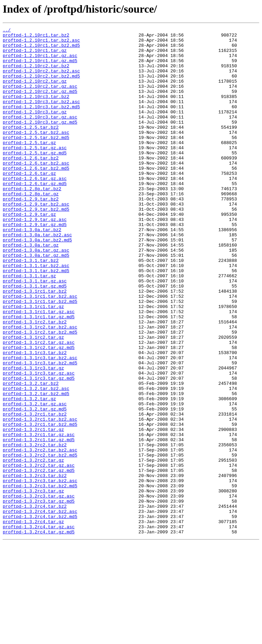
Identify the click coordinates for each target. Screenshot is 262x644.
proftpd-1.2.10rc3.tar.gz (35, 129)
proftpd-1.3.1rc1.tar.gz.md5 (39, 375)
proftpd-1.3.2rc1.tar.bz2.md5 (40, 504)
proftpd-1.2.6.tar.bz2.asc (36, 191)
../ (7, 31)
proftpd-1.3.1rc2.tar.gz (33, 400)
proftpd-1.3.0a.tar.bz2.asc (37, 277)
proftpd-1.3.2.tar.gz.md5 (35, 486)
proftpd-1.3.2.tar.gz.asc (35, 479)
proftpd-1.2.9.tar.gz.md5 (35, 264)
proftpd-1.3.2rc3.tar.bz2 (35, 565)
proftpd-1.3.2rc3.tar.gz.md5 (39, 596)
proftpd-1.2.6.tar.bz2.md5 (36, 197)
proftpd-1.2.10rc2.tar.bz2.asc (41, 80)
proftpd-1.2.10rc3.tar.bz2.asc (41, 117)
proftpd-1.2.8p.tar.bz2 (32, 221)
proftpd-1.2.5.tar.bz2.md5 (36, 160)
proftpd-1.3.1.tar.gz (29, 326)
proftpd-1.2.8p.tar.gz (31, 227)
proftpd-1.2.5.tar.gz (29, 166)
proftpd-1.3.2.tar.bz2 (31, 455)
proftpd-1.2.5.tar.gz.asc (35, 172)
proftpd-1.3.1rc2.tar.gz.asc (39, 406)
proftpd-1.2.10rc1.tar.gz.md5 (40, 68)
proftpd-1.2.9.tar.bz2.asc (36, 240)
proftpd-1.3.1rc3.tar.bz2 (35, 418)
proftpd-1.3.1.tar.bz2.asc (36, 313)
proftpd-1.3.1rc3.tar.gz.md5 (39, 449)
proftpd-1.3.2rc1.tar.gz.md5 (39, 522)
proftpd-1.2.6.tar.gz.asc (35, 209)
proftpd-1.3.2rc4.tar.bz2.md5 (40, 615)
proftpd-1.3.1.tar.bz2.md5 (36, 320)
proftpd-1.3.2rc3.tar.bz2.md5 (40, 578)
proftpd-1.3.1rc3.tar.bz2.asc (40, 424)
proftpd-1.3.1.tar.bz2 (31, 307)
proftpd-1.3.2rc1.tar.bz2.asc (40, 498)
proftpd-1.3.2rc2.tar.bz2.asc (40, 535)
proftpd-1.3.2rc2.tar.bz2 (35, 529)
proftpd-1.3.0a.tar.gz (31, 289)
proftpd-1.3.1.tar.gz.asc (35, 332)
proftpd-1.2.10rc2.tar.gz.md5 (40, 104)
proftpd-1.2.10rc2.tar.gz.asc (40, 98)
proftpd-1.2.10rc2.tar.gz (35, 92)
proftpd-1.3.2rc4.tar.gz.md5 (39, 633)
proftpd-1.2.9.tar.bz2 (31, 234)
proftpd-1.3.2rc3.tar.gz (33, 584)
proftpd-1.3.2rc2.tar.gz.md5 (39, 559)
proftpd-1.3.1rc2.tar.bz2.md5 (40, 393)
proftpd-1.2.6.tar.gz (29, 203)
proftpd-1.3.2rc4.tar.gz (33, 621)
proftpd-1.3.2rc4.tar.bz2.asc (40, 608)
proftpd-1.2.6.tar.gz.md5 (35, 215)
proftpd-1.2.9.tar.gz (29, 252)
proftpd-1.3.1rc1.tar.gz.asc (39, 369)
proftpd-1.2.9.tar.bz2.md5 (36, 246)
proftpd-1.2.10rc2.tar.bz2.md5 (41, 86)
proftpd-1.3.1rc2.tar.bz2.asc (40, 387)
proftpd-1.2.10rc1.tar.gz (35, 55)
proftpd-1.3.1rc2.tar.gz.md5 (39, 412)
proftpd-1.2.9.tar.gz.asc (35, 258)
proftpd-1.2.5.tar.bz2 (31, 148)
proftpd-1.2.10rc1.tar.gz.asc (40, 61)
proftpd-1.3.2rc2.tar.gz (33, 547)
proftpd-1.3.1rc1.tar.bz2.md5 (40, 356)
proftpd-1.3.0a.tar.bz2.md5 (37, 283)
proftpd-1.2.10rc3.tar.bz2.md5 (41, 123)
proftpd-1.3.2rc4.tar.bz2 (35, 602)
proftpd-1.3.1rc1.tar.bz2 (35, 344)
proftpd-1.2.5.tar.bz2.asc (36, 154)
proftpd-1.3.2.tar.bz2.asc (36, 461)
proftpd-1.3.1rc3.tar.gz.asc (39, 443)
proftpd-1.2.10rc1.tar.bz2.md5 (41, 49)
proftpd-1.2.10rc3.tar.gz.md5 (40, 141)
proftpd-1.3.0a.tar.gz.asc (36, 295)
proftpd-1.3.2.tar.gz (29, 473)
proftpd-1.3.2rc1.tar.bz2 (35, 492)
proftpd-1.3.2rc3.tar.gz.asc (39, 590)
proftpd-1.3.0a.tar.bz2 (32, 270)
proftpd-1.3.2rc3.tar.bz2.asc (40, 572)
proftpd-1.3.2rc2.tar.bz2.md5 (40, 541)
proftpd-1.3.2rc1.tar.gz (33, 510)
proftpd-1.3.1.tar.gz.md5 (35, 338)
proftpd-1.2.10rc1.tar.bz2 (36, 37)
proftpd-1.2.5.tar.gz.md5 (35, 178)
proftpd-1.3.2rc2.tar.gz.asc (39, 553)
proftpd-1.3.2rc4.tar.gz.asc (39, 627)
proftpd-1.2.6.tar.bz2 (31, 184)
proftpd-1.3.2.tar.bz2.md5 (36, 467)
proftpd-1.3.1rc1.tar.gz (33, 363)
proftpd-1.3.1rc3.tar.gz (33, 436)
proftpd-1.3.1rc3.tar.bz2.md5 (40, 430)
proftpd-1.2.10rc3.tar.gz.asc (40, 135)
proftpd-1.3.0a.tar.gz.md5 (36, 301)
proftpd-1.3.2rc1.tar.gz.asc (39, 516)
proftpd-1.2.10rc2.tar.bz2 (36, 74)
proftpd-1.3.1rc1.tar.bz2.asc (40, 350)
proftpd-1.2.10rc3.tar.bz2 (36, 111)
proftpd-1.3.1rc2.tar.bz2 (35, 381)
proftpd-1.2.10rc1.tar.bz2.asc (41, 43)
